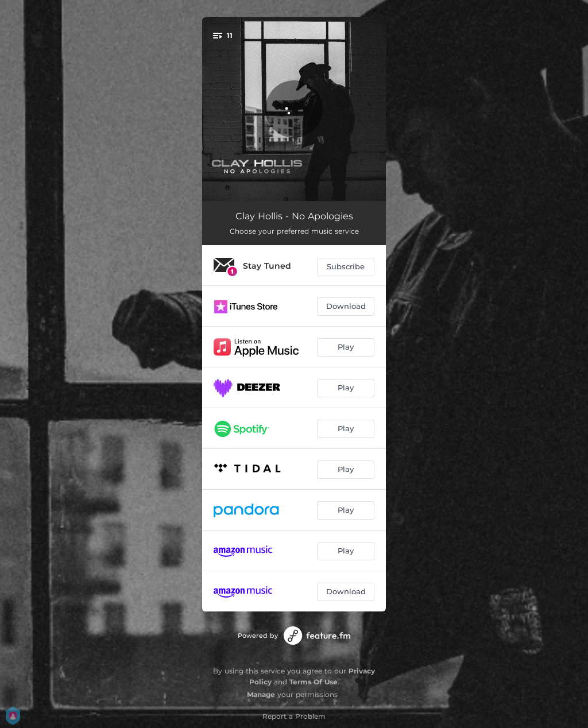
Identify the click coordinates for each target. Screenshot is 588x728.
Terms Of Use (314, 682)
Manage (261, 694)
